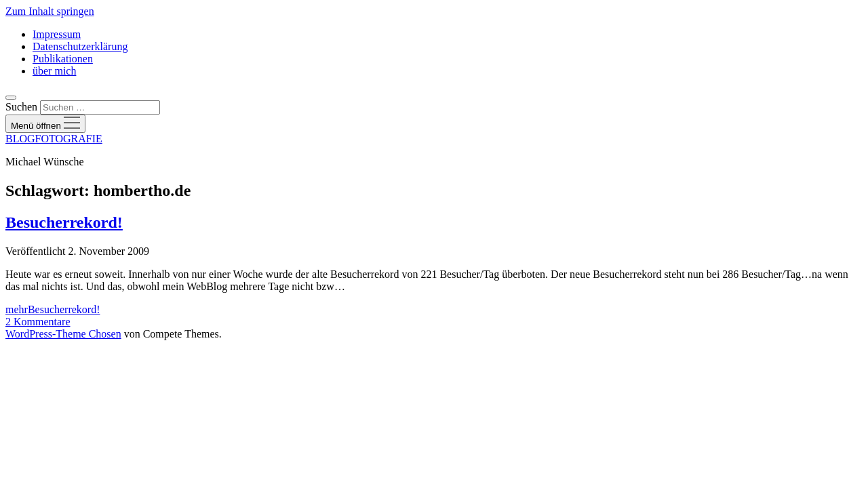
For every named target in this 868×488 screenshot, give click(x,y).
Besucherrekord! (64, 222)
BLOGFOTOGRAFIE (54, 139)
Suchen (21, 107)
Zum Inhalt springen (50, 11)
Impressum (57, 34)
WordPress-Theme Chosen (63, 334)
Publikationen (63, 59)
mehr (53, 309)
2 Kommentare (38, 322)
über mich (54, 71)
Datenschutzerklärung (80, 46)
